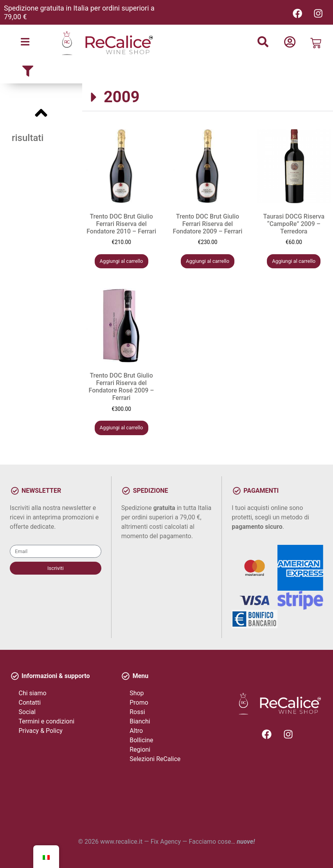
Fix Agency (166, 842)
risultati (28, 138)
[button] (208, 98)
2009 (122, 97)
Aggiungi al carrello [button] (121, 261)
